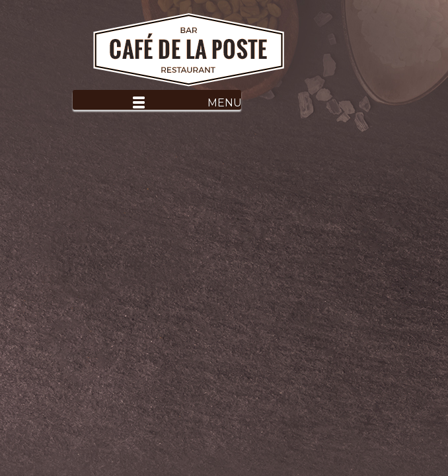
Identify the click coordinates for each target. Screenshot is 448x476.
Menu (224, 103)
